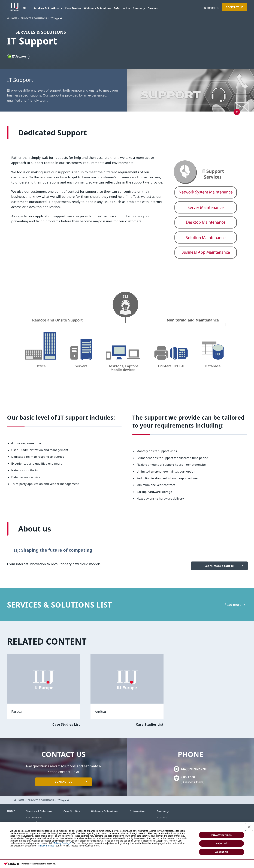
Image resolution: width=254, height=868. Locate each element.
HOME (14, 18)
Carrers (163, 818)
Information (122, 8)
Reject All (221, 843)
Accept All (222, 852)
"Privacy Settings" (62, 843)
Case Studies (73, 8)
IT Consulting (35, 818)
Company (139, 8)
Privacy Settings (221, 835)
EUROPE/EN (213, 8)
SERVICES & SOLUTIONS (34, 18)
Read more (233, 605)
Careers (153, 8)
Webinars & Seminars (98, 8)
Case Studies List (66, 724)
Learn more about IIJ (220, 566)
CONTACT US (235, 7)
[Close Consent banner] (249, 827)
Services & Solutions (39, 811)
